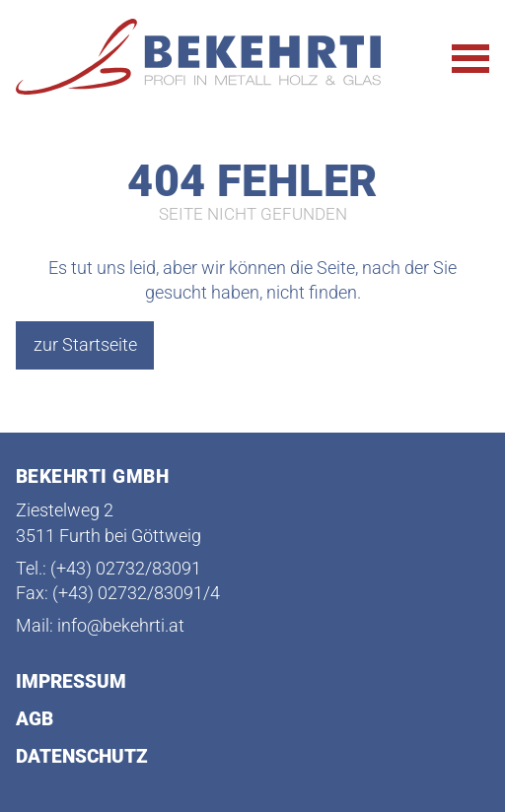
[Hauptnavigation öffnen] (470, 59)
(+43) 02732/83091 (126, 569)
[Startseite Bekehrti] (206, 58)
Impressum (71, 682)
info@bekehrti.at (121, 626)
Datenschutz (82, 757)
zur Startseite (85, 344)
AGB (35, 720)
